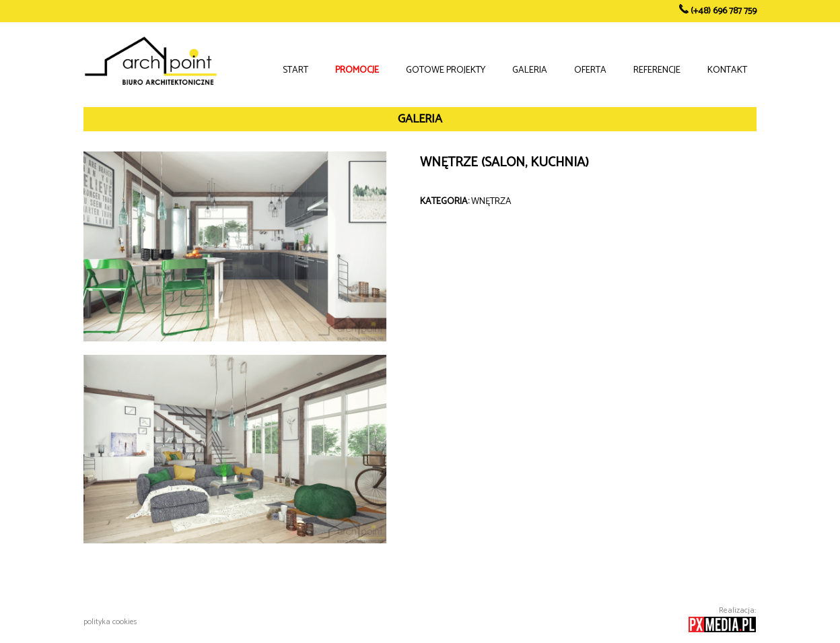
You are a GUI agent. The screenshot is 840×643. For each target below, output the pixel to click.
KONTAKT (727, 70)
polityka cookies (110, 622)
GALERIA (530, 70)
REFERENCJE (657, 70)
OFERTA (590, 70)
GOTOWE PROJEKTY (446, 70)
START (295, 70)
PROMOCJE (357, 70)
